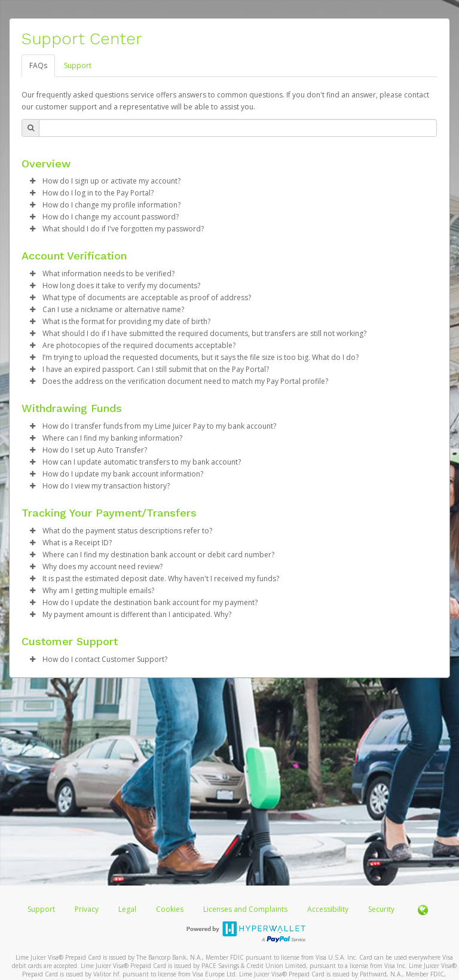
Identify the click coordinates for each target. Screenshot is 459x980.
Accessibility (328, 909)
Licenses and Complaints (246, 909)
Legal (127, 909)
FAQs (38, 65)
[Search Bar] (238, 128)
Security (381, 909)
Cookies (170, 909)
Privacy (87, 909)
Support (78, 65)
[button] (32, 181)
